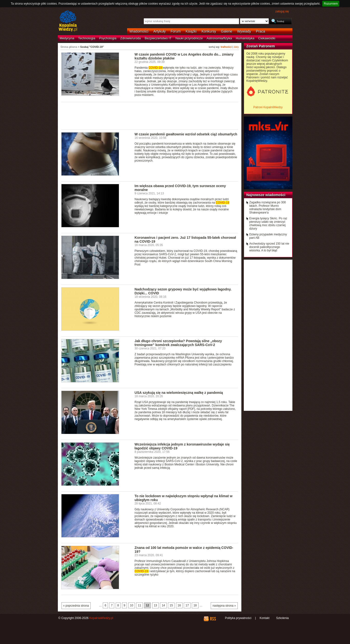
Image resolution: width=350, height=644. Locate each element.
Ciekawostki (267, 38)
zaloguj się (282, 11)
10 (132, 605)
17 (187, 605)
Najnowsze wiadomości (266, 195)
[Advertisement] (150, 116)
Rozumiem (331, 4)
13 (155, 605)
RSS (213, 619)
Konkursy (209, 31)
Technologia (87, 38)
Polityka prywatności (238, 618)
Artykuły (160, 31)
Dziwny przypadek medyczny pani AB (268, 236)
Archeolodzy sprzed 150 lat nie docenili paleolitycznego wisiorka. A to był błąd (269, 247)
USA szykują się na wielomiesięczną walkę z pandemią (179, 393)
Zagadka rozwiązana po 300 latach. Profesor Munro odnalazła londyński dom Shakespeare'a (268, 207)
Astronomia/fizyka (219, 38)
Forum (176, 31)
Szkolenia (282, 618)
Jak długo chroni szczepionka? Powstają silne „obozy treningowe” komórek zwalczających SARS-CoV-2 (178, 343)
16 (179, 605)
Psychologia (108, 38)
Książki (191, 31)
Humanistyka (245, 38)
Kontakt (265, 618)
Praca (261, 31)
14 (163, 605)
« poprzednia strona (76, 606)
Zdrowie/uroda (131, 38)
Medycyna (67, 38)
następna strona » (224, 606)
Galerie (227, 31)
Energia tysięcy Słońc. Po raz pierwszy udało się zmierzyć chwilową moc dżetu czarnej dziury (268, 223)
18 (195, 605)
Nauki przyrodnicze (189, 38)
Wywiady (244, 31)
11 (139, 605)
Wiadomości (139, 31)
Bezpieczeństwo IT (158, 38)
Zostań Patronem (261, 46)
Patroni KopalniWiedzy (268, 107)
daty (236, 47)
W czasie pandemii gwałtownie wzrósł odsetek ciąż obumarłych (186, 134)
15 (171, 605)
